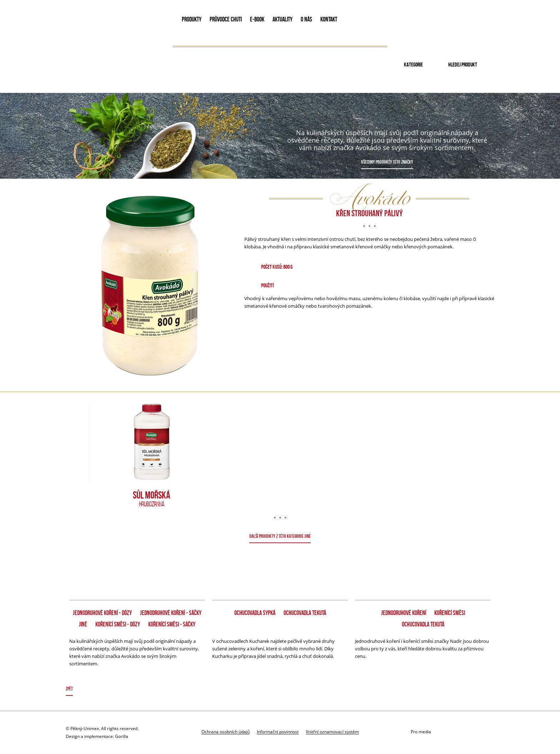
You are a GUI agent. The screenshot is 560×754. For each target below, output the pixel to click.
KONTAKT (329, 19)
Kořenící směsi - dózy (118, 624)
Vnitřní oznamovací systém (332, 731)
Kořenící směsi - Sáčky (172, 624)
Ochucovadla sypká (255, 613)
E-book (257, 19)
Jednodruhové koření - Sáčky (171, 613)
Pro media (421, 732)
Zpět (69, 689)
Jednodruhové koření (404, 613)
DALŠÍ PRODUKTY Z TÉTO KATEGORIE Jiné (280, 536)
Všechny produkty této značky (387, 162)
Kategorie (413, 65)
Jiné (83, 624)
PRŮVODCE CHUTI (226, 19)
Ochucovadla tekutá (305, 613)
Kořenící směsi (450, 613)
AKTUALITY (282, 19)
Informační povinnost (278, 731)
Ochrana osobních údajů (226, 731)
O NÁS (306, 19)
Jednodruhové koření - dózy (102, 613)
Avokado (114, 21)
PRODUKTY (192, 19)
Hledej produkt (463, 65)
